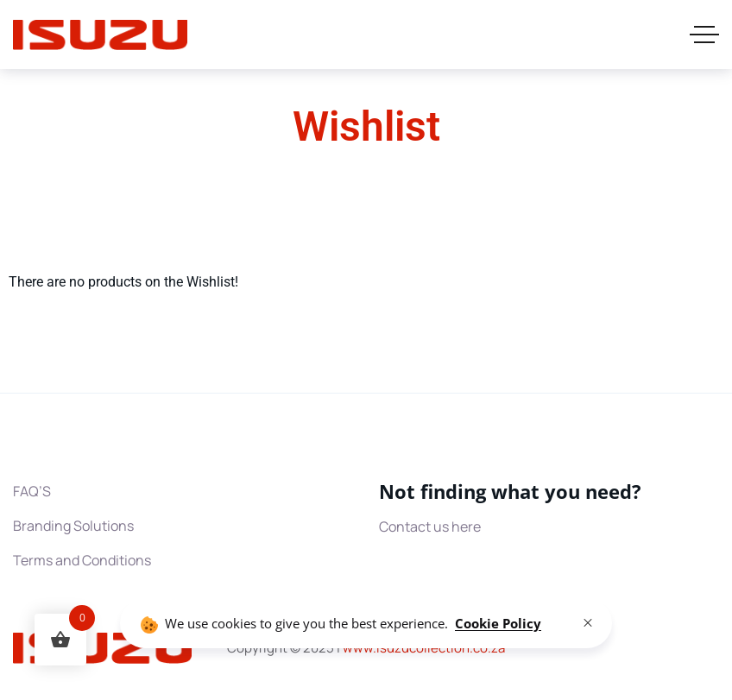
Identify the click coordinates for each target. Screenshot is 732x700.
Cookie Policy (498, 623)
